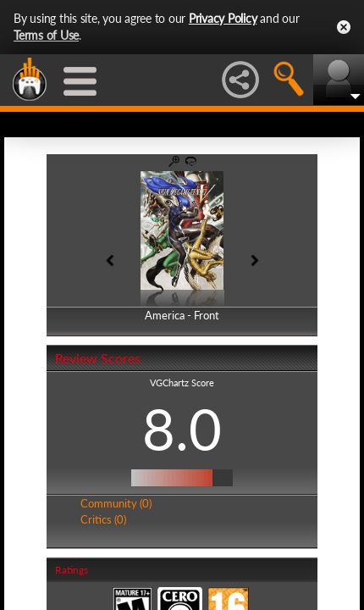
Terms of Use (46, 35)
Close (344, 27)
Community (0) (116, 503)
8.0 (182, 429)
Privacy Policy (223, 18)
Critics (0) (103, 519)
